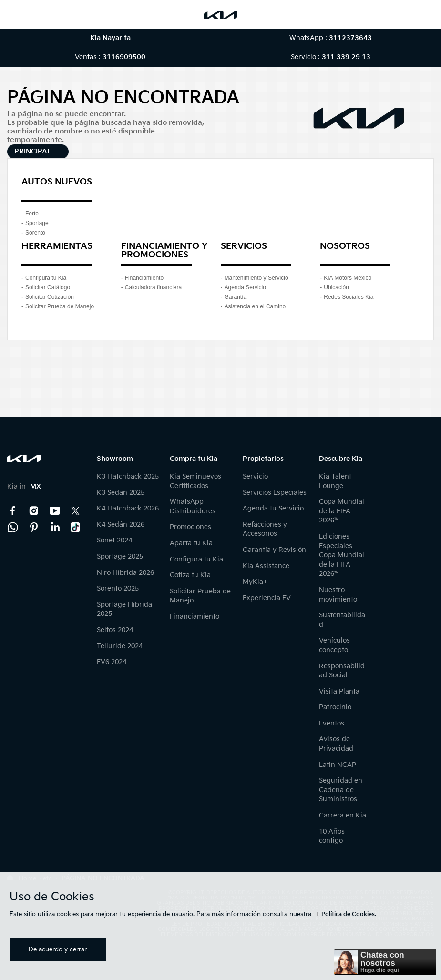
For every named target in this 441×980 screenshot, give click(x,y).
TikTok (76, 527)
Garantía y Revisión (274, 550)
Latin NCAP (338, 765)
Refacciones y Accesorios (265, 529)
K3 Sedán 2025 (121, 493)
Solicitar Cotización (50, 297)
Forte (32, 214)
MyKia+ (255, 582)
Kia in (24, 486)
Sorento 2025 (118, 588)
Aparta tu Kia (191, 543)
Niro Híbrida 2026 (125, 573)
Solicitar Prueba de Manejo (60, 306)
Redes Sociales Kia (349, 297)
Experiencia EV (267, 598)
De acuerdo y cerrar (58, 949)
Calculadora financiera (153, 287)
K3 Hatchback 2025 (128, 476)
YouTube (55, 511)
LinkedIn (55, 527)
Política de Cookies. (349, 914)
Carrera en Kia (343, 815)
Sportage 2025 (120, 556)
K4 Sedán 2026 (121, 525)
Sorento (35, 233)
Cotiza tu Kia (190, 575)
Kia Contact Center (13, 527)
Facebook (13, 511)
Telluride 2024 (120, 646)
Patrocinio (335, 707)
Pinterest (34, 527)
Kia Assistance (266, 566)
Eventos (332, 723)
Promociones (190, 527)
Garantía (236, 297)
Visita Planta (339, 691)
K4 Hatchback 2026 (128, 508)
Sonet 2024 (114, 540)
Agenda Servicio (245, 287)
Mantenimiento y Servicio (256, 278)
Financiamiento (144, 278)
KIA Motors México (348, 278)
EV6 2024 (112, 662)
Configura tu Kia (46, 278)
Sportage (37, 223)
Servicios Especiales (275, 493)
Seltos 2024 (115, 630)
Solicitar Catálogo (48, 287)
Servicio (255, 476)
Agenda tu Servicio (273, 508)
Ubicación (336, 287)
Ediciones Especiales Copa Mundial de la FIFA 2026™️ (342, 555)
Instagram (34, 511)
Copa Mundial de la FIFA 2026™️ (342, 511)
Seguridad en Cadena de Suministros (341, 790)
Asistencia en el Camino (255, 306)
